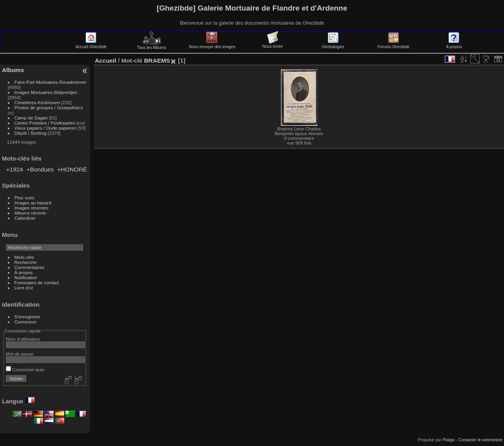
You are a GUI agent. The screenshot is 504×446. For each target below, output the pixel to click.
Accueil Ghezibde (91, 45)
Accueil (106, 60)
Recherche (26, 262)
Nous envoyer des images (212, 45)
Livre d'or (24, 288)
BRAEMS (157, 60)
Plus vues (24, 198)
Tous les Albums (152, 45)
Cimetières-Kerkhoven (37, 102)
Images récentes (32, 208)
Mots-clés (24, 257)
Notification (26, 277)
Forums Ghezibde (393, 45)
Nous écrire (272, 44)
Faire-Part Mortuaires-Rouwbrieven (51, 82)
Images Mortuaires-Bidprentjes (46, 92)
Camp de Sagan (31, 118)
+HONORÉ (72, 169)
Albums (13, 70)
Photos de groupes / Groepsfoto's (49, 107)
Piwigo (449, 440)
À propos (24, 272)
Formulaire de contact (37, 283)
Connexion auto (25, 369)
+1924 (15, 169)
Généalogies (333, 45)
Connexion (25, 322)
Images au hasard (33, 203)
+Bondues (40, 169)
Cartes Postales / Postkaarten (45, 123)
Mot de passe (20, 354)
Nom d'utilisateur (23, 339)
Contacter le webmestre (480, 440)
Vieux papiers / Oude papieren (46, 128)
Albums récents (30, 213)
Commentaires (30, 267)
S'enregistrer (27, 317)
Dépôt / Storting (31, 133)
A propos (454, 45)
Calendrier (25, 218)
